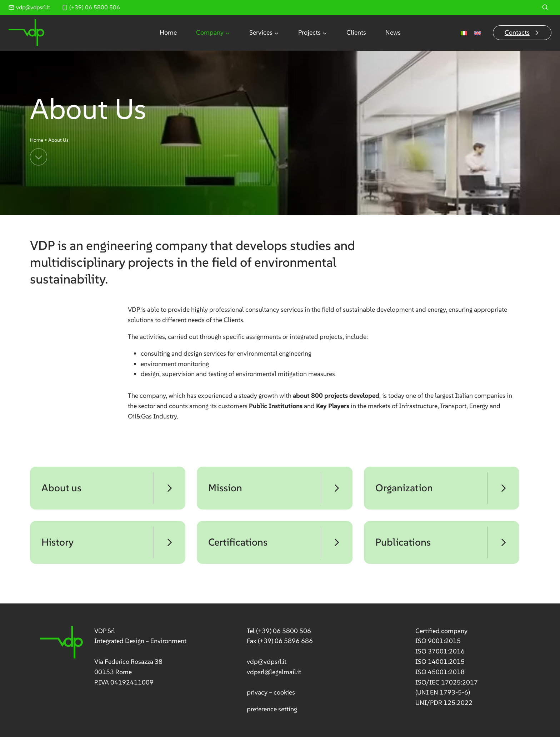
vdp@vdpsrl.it (267, 661)
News (393, 32)
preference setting (272, 709)
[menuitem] (464, 33)
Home (168, 32)
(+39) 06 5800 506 (284, 631)
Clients (356, 32)
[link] (113, 657)
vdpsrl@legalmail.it (274, 672)
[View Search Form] (545, 7)
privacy (257, 692)
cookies (284, 692)
